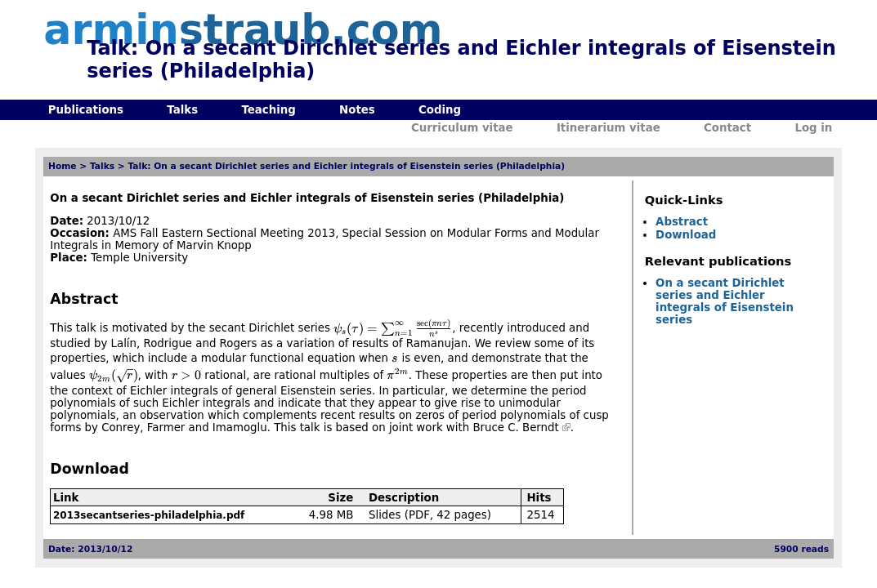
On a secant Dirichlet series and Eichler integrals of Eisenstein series (725, 301)
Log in (813, 128)
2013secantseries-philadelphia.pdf (149, 515)
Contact (727, 128)
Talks (182, 110)
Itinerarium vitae (609, 128)
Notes (357, 110)
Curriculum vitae (462, 128)
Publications (86, 110)
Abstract (682, 222)
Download (686, 235)
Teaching (268, 110)
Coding (440, 110)
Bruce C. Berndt (515, 428)
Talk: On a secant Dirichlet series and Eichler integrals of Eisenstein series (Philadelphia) (346, 166)
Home (63, 166)
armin (243, 30)
